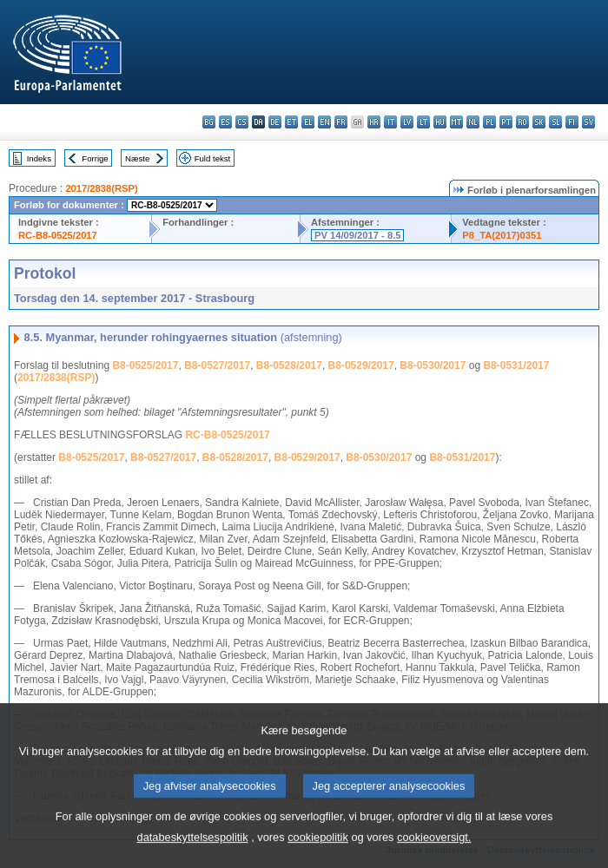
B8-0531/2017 (516, 365)
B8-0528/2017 (289, 365)
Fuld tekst (213, 158)
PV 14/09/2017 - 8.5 (358, 235)
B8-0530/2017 (433, 365)
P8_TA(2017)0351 (502, 235)
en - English (324, 122)
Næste (137, 158)
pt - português (506, 122)
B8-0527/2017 (217, 365)
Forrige (95, 158)
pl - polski (489, 122)
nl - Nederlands (473, 122)
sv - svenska (588, 122)
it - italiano (390, 122)
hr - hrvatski (374, 122)
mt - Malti (456, 122)
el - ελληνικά (308, 122)
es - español (225, 122)
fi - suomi (572, 122)
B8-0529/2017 (361, 365)
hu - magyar (440, 122)
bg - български (209, 122)
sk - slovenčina (539, 122)
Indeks (39, 158)
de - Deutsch (275, 122)
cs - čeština (242, 122)
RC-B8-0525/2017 (58, 235)
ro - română (522, 122)
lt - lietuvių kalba (423, 122)
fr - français (341, 122)
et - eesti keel (291, 122)
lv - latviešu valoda (407, 122)
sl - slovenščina (555, 122)
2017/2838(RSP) (101, 188)
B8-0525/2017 (145, 365)
